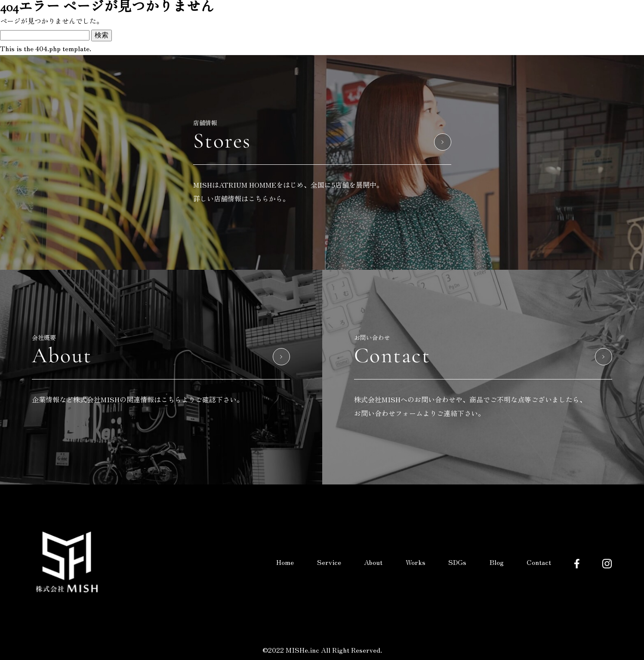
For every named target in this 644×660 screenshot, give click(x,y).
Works (416, 562)
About (373, 562)
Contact (539, 562)
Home (285, 562)
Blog (497, 562)
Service (329, 562)
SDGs (457, 562)
